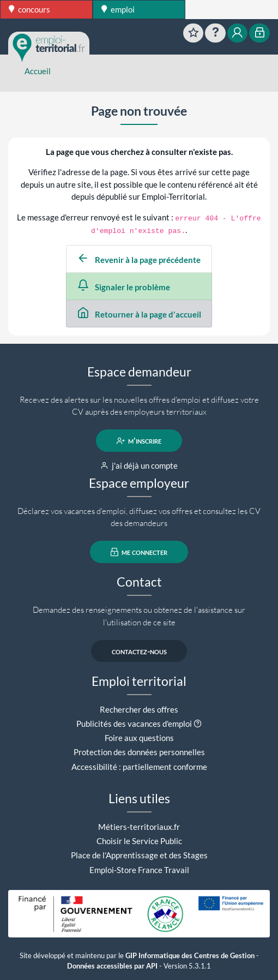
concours (29, 9)
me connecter (139, 552)
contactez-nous (139, 651)
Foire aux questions (139, 738)
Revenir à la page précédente (139, 260)
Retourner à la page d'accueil (139, 314)
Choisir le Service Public (139, 841)
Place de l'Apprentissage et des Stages (139, 855)
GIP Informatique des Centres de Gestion (190, 956)
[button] (198, 724)
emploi (118, 9)
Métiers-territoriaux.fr (139, 827)
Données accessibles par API (112, 966)
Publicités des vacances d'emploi (134, 724)
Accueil (38, 71)
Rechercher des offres (139, 709)
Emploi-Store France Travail (139, 870)
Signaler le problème (124, 287)
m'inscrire (139, 441)
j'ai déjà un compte (139, 465)
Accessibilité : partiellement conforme (139, 767)
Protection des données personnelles (139, 752)
